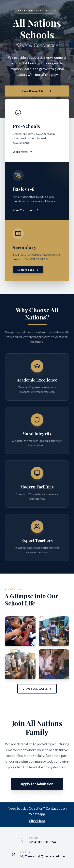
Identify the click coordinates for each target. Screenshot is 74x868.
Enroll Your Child (37, 91)
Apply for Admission (37, 784)
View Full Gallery (37, 689)
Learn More (22, 152)
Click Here (37, 821)
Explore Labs (28, 270)
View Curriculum (26, 210)
